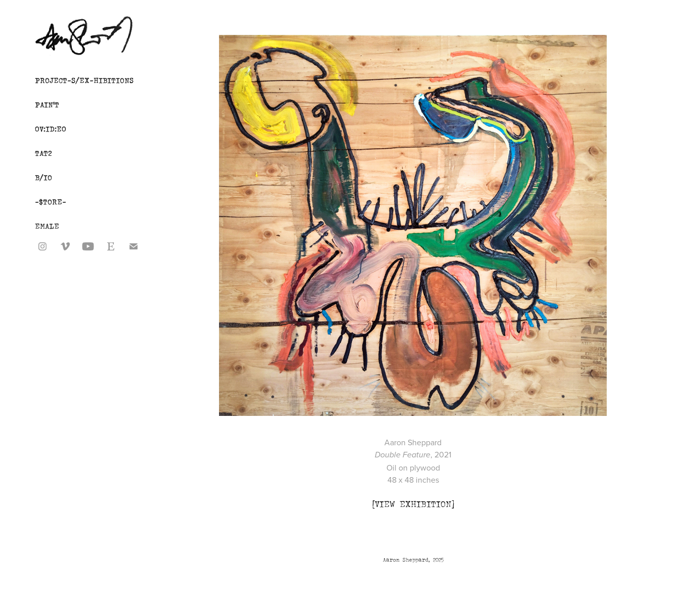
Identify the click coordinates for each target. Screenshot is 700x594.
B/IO (43, 177)
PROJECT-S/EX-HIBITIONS (84, 80)
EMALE (47, 226)
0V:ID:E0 (51, 129)
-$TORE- (51, 202)
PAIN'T (47, 104)
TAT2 (43, 153)
